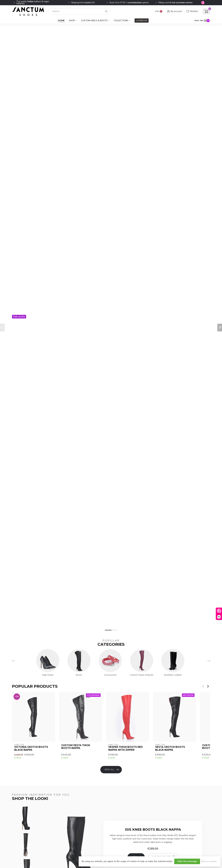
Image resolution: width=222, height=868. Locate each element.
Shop (72, 21)
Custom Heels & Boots (94, 21)
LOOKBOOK (142, 21)
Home (61, 21)
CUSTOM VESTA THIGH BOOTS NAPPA (76, 747)
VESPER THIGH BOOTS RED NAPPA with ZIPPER (125, 748)
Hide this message (187, 861)
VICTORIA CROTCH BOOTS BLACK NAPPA (31, 748)
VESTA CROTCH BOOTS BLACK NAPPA (170, 748)
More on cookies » (209, 861)
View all (111, 770)
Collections (121, 21)
